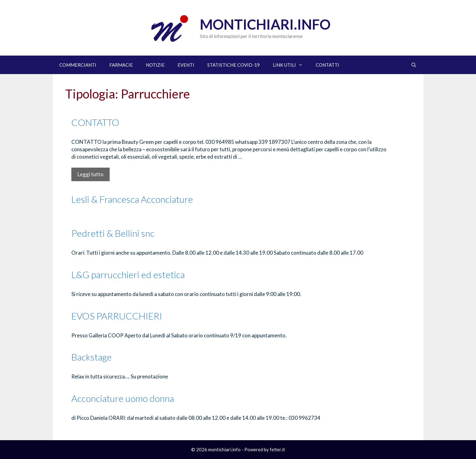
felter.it (277, 449)
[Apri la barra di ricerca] (414, 65)
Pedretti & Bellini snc (113, 233)
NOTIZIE (155, 65)
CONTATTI (327, 65)
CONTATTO (95, 122)
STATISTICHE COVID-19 (234, 65)
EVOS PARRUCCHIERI (117, 316)
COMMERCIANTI (78, 65)
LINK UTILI (291, 65)
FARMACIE (121, 65)
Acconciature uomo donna (123, 398)
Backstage (92, 357)
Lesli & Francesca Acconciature (132, 199)
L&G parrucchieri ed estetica (128, 274)
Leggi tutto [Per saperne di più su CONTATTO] (91, 174)
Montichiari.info (265, 24)
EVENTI (186, 65)
